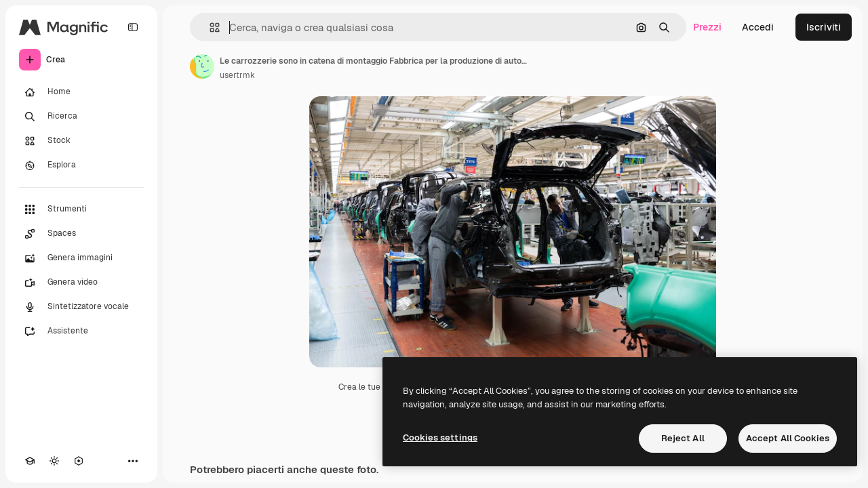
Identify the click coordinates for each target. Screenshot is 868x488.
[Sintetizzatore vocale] (81, 307)
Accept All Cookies (788, 438)
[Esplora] (81, 165)
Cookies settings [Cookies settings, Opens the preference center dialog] (440, 438)
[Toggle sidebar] (133, 27)
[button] (209, 27)
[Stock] (81, 141)
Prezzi (707, 27)
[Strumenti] (81, 209)
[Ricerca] (81, 117)
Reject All (683, 438)
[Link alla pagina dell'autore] (202, 66)
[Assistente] (81, 331)
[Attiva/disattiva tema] (54, 461)
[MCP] (79, 461)
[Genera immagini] (81, 258)
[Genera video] (81, 283)
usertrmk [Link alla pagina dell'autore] (237, 75)
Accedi (758, 27)
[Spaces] (81, 234)
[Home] (81, 92)
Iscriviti (824, 27)
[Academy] (30, 461)
